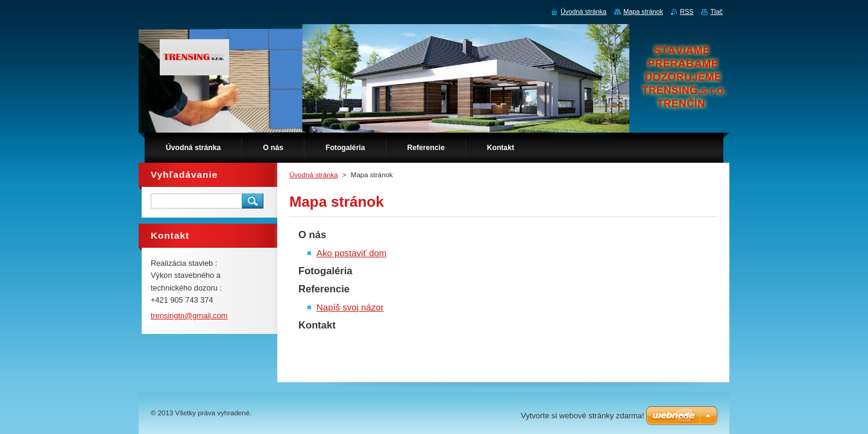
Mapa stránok (643, 11)
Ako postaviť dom (351, 253)
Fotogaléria (325, 271)
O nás (312, 235)
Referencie (324, 289)
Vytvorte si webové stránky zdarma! (583, 416)
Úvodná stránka (314, 175)
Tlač (716, 11)
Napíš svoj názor (350, 307)
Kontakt (317, 325)
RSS (687, 11)
